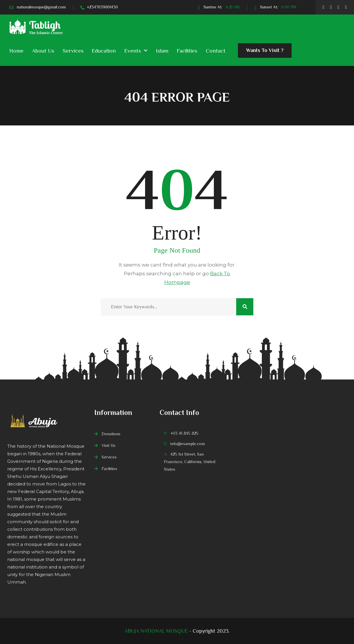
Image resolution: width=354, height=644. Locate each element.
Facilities (187, 51)
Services (73, 51)
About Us (43, 51)
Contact (216, 51)
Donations (111, 434)
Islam (162, 51)
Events (133, 51)
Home (16, 51)
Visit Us (109, 445)
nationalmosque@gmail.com (41, 7)
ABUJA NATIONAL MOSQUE (156, 631)
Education (104, 51)
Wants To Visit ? (265, 53)
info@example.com (188, 444)
